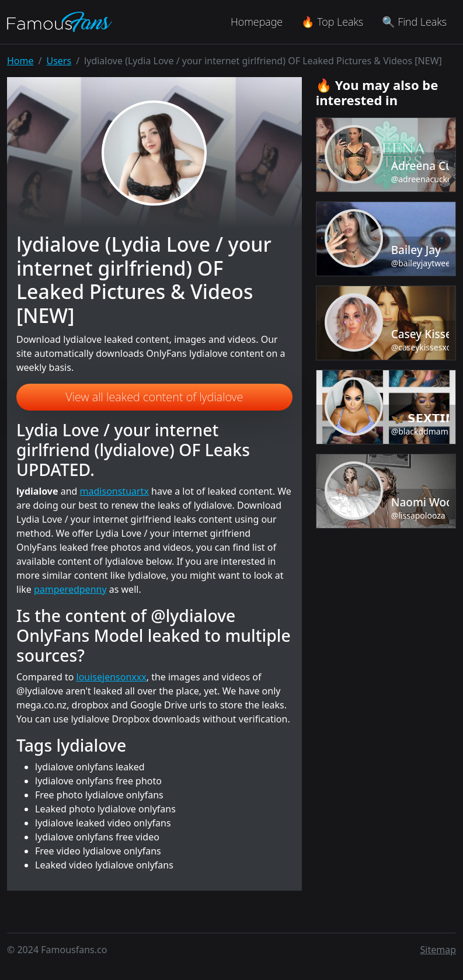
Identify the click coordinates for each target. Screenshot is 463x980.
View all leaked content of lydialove (154, 397)
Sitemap (438, 950)
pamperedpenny (70, 589)
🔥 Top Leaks (332, 22)
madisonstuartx (114, 491)
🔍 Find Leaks (414, 22)
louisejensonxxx (112, 677)
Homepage (257, 22)
